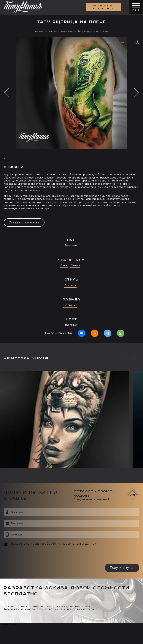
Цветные (70, 325)
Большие (70, 305)
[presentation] (27, 555)
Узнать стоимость (24, 222)
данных (90, 544)
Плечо (75, 265)
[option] (71, 190)
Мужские (70, 246)
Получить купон (122, 568)
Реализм (70, 285)
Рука (64, 265)
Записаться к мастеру (103, 7)
